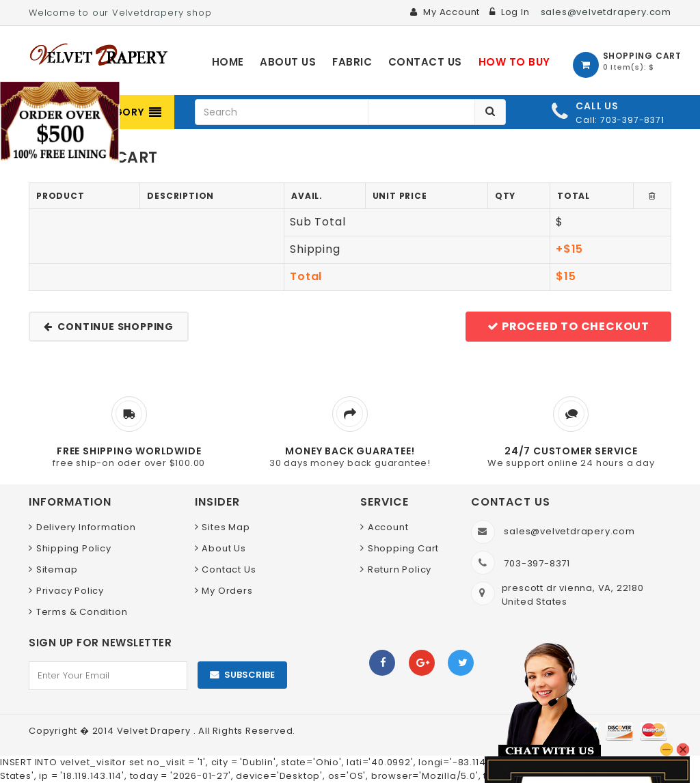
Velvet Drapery (155, 731)
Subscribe (250, 675)
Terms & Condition (82, 612)
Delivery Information (86, 527)
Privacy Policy (70, 591)
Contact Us (229, 569)
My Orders (227, 591)
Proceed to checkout (568, 326)
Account (388, 527)
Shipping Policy (74, 548)
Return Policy (400, 569)
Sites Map (226, 527)
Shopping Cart (403, 548)
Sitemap (57, 569)
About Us (224, 548)
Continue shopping (109, 327)
